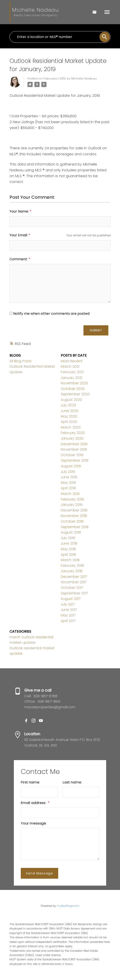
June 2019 (69, 477)
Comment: (19, 259)
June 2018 (69, 543)
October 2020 (73, 389)
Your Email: (19, 235)
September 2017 (74, 593)
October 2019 (72, 455)
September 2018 (75, 527)
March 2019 (70, 494)
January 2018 (72, 571)
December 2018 (74, 510)
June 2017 (69, 610)
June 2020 (70, 411)
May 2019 (68, 483)
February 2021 (72, 372)
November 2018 (74, 516)
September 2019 (75, 460)
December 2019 (74, 444)
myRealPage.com (68, 906)
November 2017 (74, 582)
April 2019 (68, 488)
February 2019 (72, 499)
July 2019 (68, 472)
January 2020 (72, 438)
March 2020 (71, 427)
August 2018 (71, 532)
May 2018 (68, 549)
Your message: (34, 823)
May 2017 (68, 615)
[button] (26, 721)
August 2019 (71, 466)
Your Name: (20, 211)
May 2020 (69, 416)
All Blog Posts (21, 361)
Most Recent (72, 361)
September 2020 (75, 394)
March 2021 (70, 366)
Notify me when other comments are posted (50, 314)
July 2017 (68, 604)
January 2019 (72, 505)
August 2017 (71, 599)
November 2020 (74, 383)
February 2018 (72, 566)
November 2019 (74, 449)
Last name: (72, 782)
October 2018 (72, 521)
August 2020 (71, 400)
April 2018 (68, 555)
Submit (96, 330)
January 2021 (71, 378)
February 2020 (73, 433)
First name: (30, 782)
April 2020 (69, 422)
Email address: (34, 803)
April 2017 (68, 621)
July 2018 (68, 538)
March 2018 (70, 560)
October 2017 (72, 588)
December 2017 (74, 577)
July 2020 (68, 405)
